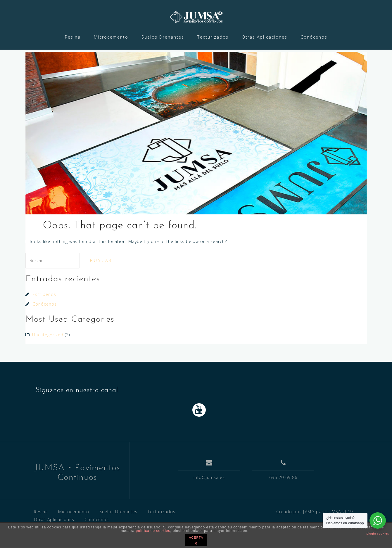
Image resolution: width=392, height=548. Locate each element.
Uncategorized (48, 350)
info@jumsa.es (209, 493)
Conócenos (314, 37)
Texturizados (213, 37)
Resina (73, 37)
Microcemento (111, 37)
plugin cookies (378, 534)
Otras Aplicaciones (265, 37)
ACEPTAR (196, 540)
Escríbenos (44, 310)
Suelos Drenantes (163, 37)
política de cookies (153, 531)
